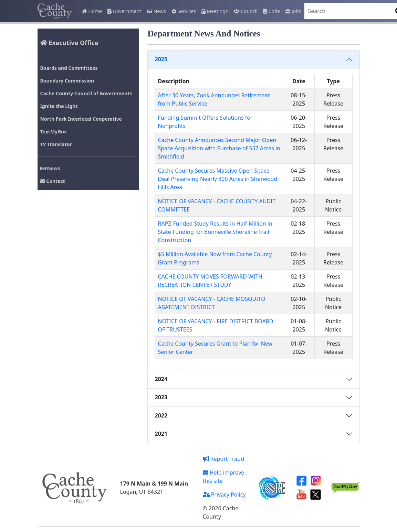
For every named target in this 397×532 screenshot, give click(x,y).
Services (184, 11)
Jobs (293, 11)
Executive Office (69, 43)
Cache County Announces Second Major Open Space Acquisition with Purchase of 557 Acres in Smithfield (219, 148)
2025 (161, 59)
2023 (161, 397)
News (156, 11)
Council (245, 11)
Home (92, 11)
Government (124, 11)
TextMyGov (54, 132)
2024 (161, 379)
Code (271, 11)
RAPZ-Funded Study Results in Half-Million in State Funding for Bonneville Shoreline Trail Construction (215, 232)
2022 (161, 415)
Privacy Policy (224, 495)
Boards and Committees (69, 68)
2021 (161, 434)
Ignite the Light (59, 106)
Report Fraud (224, 459)
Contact (53, 181)
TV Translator (56, 144)
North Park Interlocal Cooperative (81, 119)
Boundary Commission (67, 81)
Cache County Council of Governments (86, 93)
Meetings (215, 11)
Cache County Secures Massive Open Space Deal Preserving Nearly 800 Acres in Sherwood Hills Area (217, 179)
